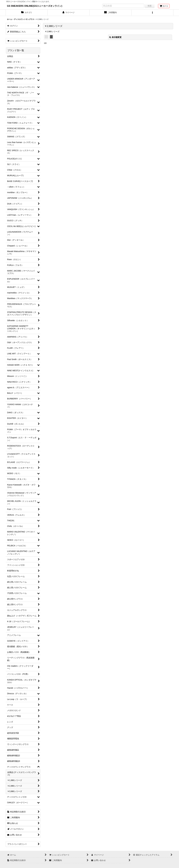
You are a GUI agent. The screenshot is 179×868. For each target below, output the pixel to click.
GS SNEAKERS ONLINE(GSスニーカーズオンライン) (35, 6)
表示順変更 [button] (115, 37)
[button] (152, 13)
